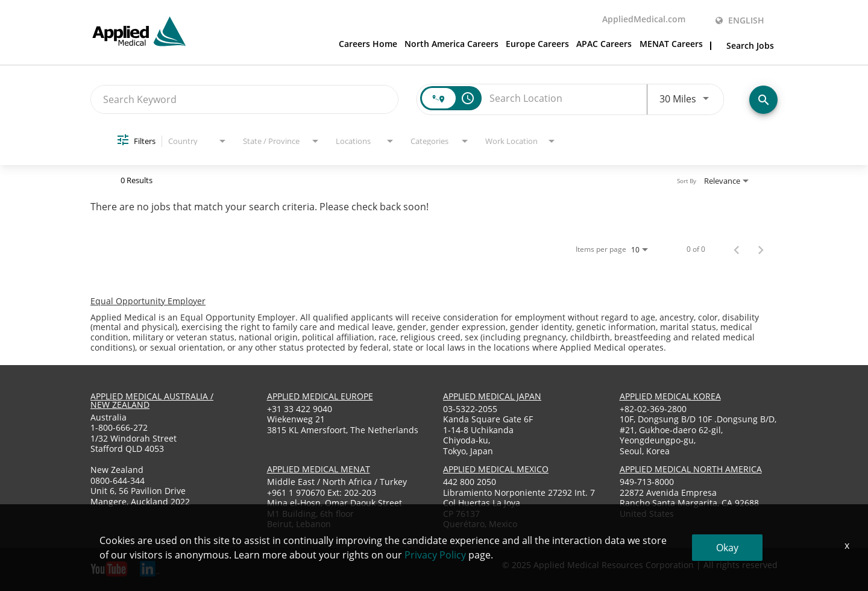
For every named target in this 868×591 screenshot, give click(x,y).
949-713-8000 (647, 482)
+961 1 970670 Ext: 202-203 (322, 492)
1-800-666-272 (119, 427)
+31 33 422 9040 (300, 409)
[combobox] (244, 99)
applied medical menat (319, 469)
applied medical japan (492, 396)
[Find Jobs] (763, 100)
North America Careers (451, 45)
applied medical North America (691, 469)
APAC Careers (604, 45)
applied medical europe (320, 396)
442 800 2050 (470, 482)
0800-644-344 (118, 480)
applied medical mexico (496, 469)
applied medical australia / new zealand (152, 400)
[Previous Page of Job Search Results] (737, 249)
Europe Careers (537, 45)
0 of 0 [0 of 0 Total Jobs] (696, 249)
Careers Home (368, 45)
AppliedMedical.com (644, 20)
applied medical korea (670, 396)
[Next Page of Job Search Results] (761, 249)
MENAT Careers (671, 45)
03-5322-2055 (470, 409)
